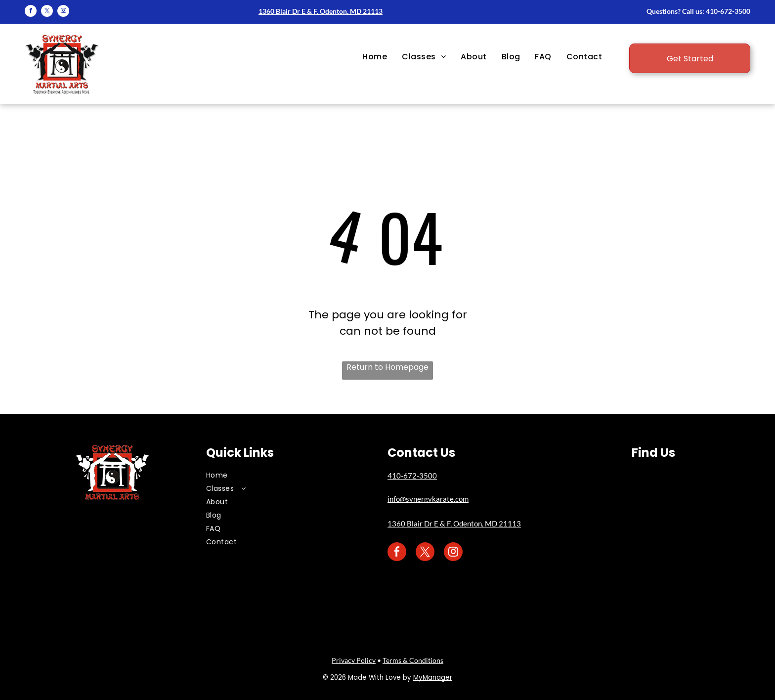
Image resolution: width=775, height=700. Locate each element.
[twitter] (47, 12)
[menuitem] (375, 57)
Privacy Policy (354, 660)
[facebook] (31, 12)
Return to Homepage (387, 367)
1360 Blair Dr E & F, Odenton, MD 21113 (321, 11)
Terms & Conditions (413, 660)
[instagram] (63, 12)
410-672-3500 (728, 11)
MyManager (433, 678)
